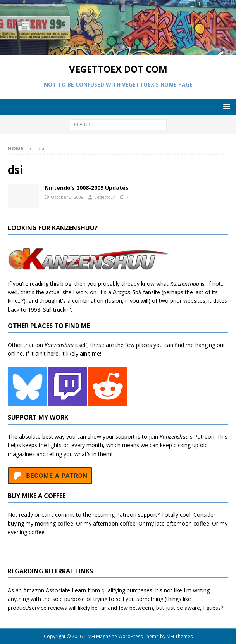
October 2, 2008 (67, 197)
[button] (225, 107)
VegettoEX (105, 197)
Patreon (204, 437)
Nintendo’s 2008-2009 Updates (87, 188)
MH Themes (180, 636)
